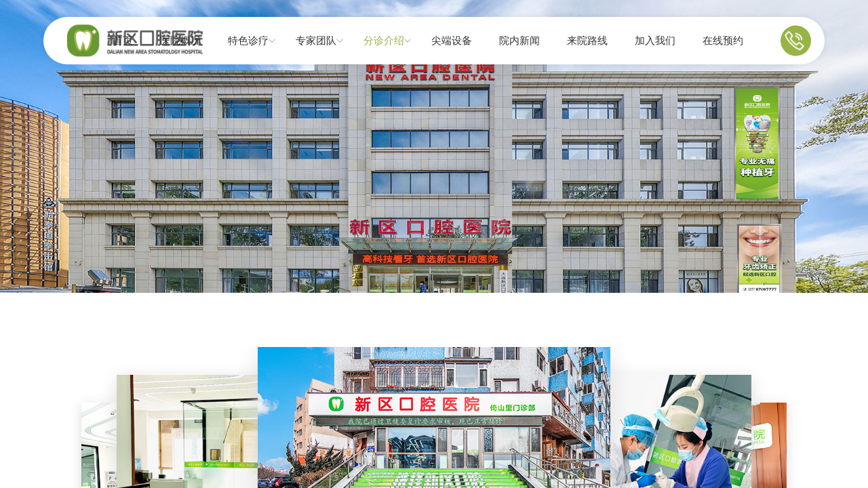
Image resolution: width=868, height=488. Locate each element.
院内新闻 (519, 41)
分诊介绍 (384, 41)
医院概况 (180, 41)
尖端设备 (452, 41)
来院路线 (587, 41)
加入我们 (655, 41)
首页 (123, 41)
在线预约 (723, 41)
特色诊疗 (248, 41)
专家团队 (316, 41)
